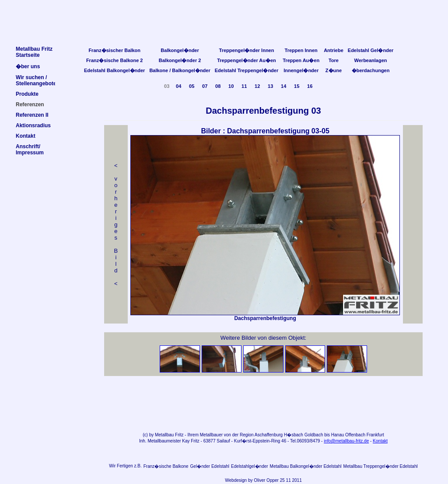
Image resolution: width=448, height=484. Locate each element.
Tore (334, 60)
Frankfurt (375, 435)
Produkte (27, 94)
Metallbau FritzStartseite (34, 52)
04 (178, 86)
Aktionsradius (33, 125)
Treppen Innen (301, 50)
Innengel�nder (301, 70)
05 (192, 86)
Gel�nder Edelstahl (210, 466)
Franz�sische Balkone (166, 466)
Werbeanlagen (371, 60)
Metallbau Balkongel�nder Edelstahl (306, 466)
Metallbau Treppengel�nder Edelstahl (381, 466)
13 (270, 86)
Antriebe (334, 50)
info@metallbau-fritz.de (346, 441)
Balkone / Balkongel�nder (180, 70)
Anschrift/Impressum (30, 150)
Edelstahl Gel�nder (371, 50)
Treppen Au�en (301, 60)
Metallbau (164, 435)
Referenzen (30, 104)
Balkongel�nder (180, 50)
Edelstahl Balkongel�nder (114, 70)
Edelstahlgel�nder (250, 466)
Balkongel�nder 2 (180, 60)
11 (244, 86)
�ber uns (28, 66)
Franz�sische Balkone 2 (115, 60)
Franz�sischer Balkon (114, 50)
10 (231, 86)
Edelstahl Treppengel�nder (247, 70)
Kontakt (380, 441)
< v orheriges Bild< (116, 225)
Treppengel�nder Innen (247, 50)
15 (297, 86)
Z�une (334, 70)
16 (310, 86)
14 (283, 86)
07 (205, 86)
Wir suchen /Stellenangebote (36, 80)
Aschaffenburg (269, 435)
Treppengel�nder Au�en (247, 60)
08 (218, 86)
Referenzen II (32, 115)
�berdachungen (371, 70)
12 (257, 86)
